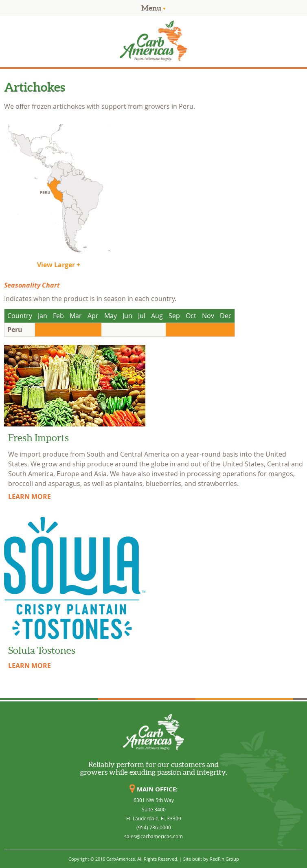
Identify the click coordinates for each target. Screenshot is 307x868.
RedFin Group (224, 859)
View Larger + (59, 265)
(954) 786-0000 (154, 827)
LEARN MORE (30, 497)
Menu (153, 8)
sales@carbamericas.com (153, 836)
